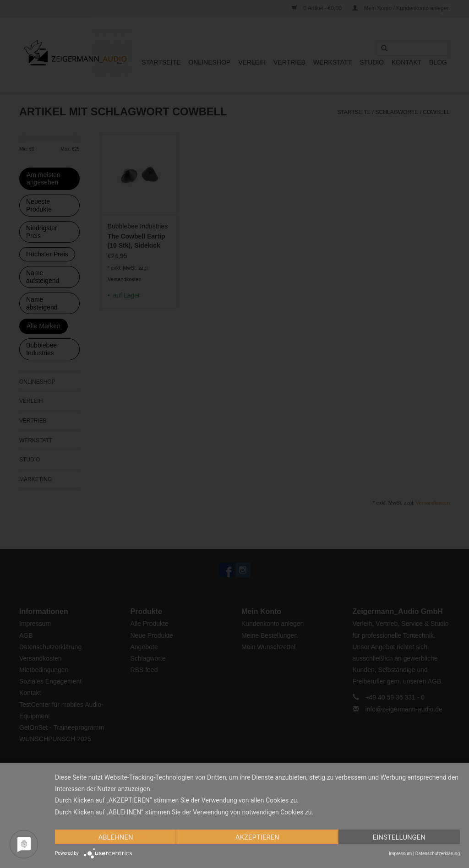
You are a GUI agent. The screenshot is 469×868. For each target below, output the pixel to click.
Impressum (400, 854)
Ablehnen (115, 837)
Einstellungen (399, 837)
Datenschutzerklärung (438, 854)
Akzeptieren (257, 837)
